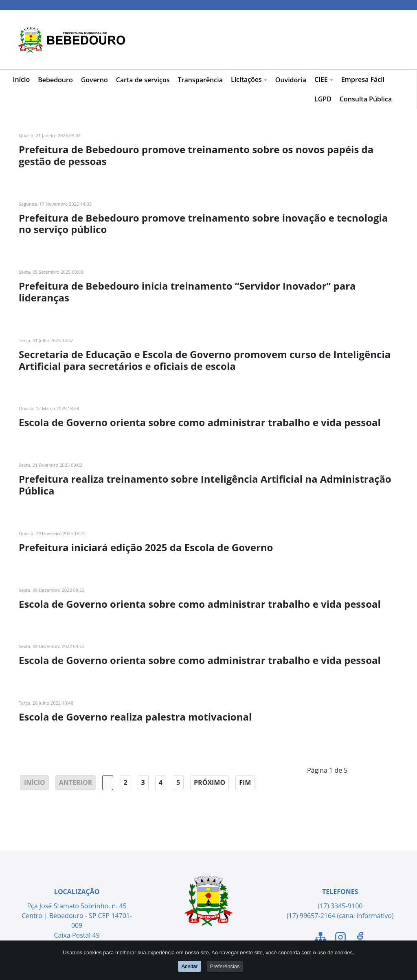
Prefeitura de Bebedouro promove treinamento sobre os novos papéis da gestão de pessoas (196, 155)
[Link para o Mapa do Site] (320, 938)
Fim (245, 782)
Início (22, 79)
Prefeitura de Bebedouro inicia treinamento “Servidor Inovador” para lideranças (187, 292)
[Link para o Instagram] (340, 938)
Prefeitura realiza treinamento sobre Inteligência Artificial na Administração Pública (205, 485)
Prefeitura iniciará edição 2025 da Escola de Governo (146, 547)
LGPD (323, 99)
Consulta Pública (366, 99)
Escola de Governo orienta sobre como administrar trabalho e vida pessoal (200, 422)
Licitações (249, 79)
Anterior (76, 782)
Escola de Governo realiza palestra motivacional (135, 717)
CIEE (324, 79)
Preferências (225, 966)
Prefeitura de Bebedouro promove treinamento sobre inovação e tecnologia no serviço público (203, 224)
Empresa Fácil (363, 79)
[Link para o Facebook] (360, 938)
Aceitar (189, 966)
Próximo (210, 782)
